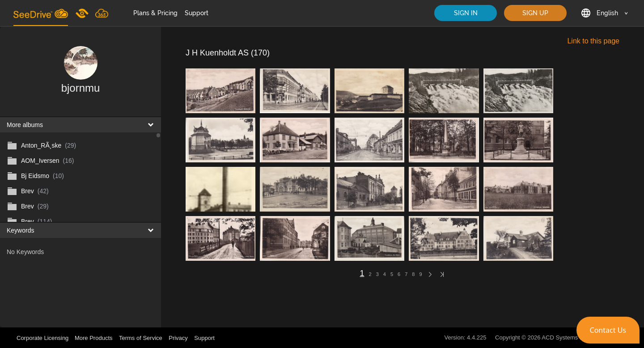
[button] (608, 330)
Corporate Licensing (43, 338)
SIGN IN (466, 13)
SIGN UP (535, 13)
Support (197, 13)
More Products (94, 338)
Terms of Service (141, 338)
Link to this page (593, 41)
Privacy (178, 338)
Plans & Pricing (155, 13)
